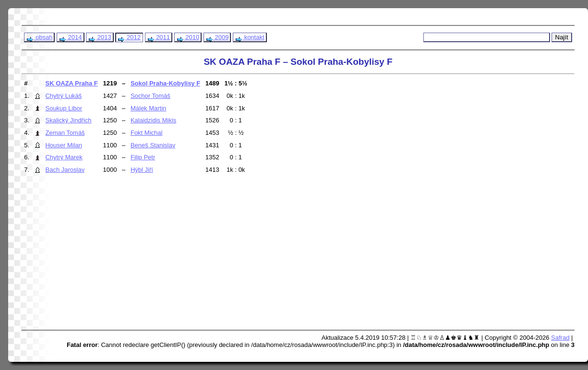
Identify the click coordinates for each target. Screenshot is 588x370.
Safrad (560, 338)
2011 (159, 37)
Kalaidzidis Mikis (153, 120)
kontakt (250, 37)
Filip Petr (143, 157)
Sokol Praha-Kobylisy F (165, 83)
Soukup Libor (64, 108)
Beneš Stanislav (153, 145)
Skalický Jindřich (68, 120)
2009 (217, 37)
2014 (70, 37)
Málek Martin (148, 108)
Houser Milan (64, 145)
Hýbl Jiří (142, 170)
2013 (100, 37)
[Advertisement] (203, 256)
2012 (129, 37)
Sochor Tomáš (150, 96)
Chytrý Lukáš (63, 96)
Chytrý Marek (64, 157)
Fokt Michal (146, 133)
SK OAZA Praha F (71, 83)
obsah (39, 37)
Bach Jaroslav (65, 170)
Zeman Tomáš (65, 133)
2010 (188, 37)
